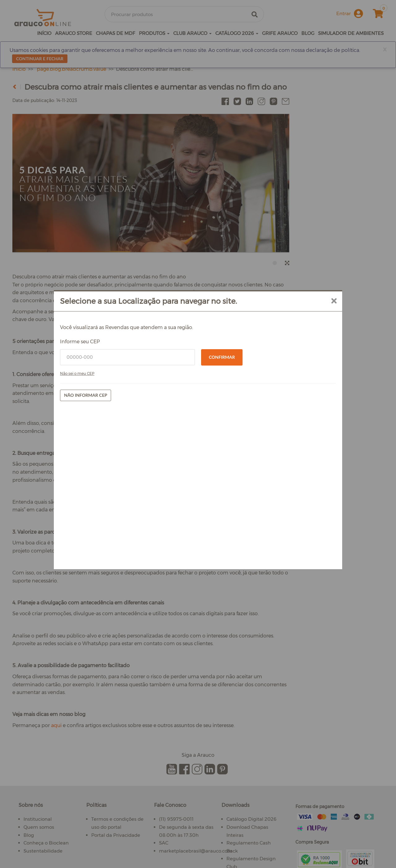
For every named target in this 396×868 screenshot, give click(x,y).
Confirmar (222, 357)
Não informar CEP (86, 395)
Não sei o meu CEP (77, 373)
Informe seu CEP (80, 342)
